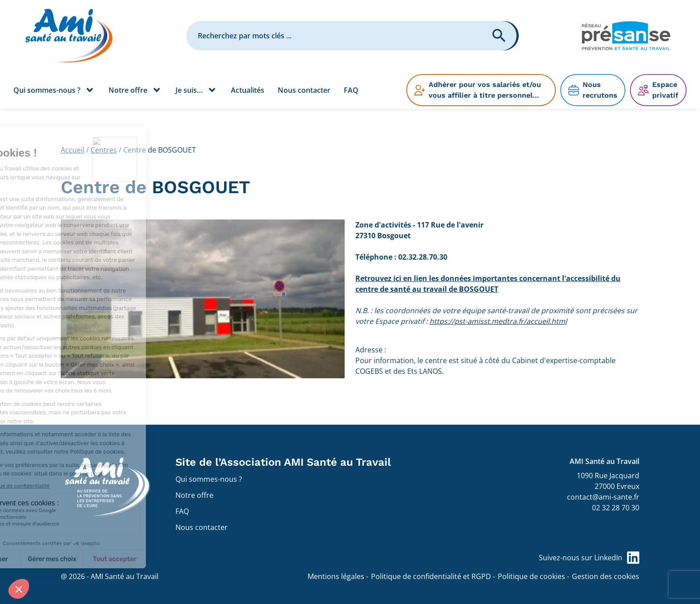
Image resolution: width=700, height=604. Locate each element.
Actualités (248, 90)
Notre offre (128, 90)
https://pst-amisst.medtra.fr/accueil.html (498, 321)
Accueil (73, 150)
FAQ (351, 90)
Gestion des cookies (606, 576)
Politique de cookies (531, 576)
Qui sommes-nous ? (47, 90)
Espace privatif (665, 90)
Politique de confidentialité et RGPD (431, 576)
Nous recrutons (600, 90)
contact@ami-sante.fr (603, 497)
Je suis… (189, 90)
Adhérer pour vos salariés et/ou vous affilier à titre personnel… (485, 90)
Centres (104, 150)
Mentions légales (336, 576)
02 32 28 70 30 (616, 508)
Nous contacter (304, 90)
